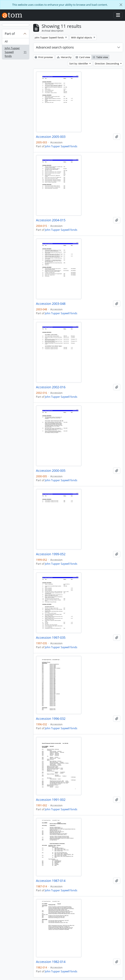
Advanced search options (55, 47)
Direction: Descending (107, 64)
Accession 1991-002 (51, 800)
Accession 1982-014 (51, 962)
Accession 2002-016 (51, 387)
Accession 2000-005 (51, 471)
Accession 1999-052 (51, 554)
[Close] (121, 5)
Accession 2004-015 (51, 220)
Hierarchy (64, 57)
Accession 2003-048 (51, 304)
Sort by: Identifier (79, 64)
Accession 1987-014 (51, 881)
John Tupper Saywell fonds (16, 52)
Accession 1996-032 (51, 719)
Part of (10, 34)
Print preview (44, 57)
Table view (100, 57)
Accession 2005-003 (51, 137)
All (6, 41)
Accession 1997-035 (51, 638)
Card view (83, 57)
